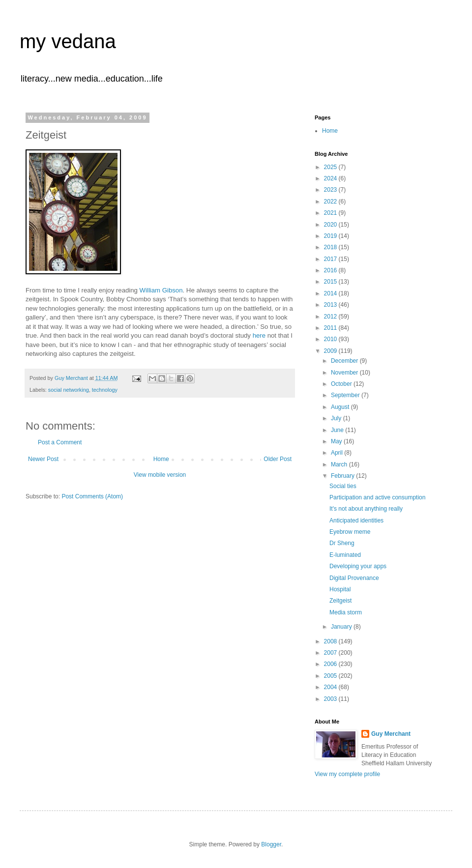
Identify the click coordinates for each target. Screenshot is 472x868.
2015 (331, 282)
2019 (331, 236)
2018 (331, 247)
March (340, 464)
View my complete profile (347, 774)
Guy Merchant (391, 734)
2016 (331, 270)
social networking (69, 390)
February (343, 476)
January (342, 627)
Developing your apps (358, 566)
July (337, 418)
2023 (331, 190)
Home (161, 459)
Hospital (340, 589)
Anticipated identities (356, 521)
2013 (331, 305)
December (345, 361)
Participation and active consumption (377, 497)
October (342, 384)
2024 (331, 178)
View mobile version (160, 475)
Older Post (278, 459)
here (259, 335)
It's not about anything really (366, 509)
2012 (331, 317)
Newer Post (43, 459)
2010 (331, 339)
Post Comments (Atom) (92, 496)
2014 (331, 293)
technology (105, 390)
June (338, 430)
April (338, 453)
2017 (331, 259)
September (346, 395)
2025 (331, 167)
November (345, 373)
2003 (331, 699)
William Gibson (161, 290)
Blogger (271, 844)
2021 (331, 213)
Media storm (346, 612)
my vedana (68, 41)
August (341, 407)
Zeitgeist (340, 601)
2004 (331, 687)
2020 (331, 225)
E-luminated (345, 555)
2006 (331, 664)
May (337, 441)
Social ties (343, 486)
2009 (331, 351)
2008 (331, 641)
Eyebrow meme (350, 532)
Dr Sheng (342, 543)
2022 (331, 202)
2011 (331, 328)
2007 (331, 653)
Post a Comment (60, 442)
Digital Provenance (354, 578)
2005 (331, 676)
